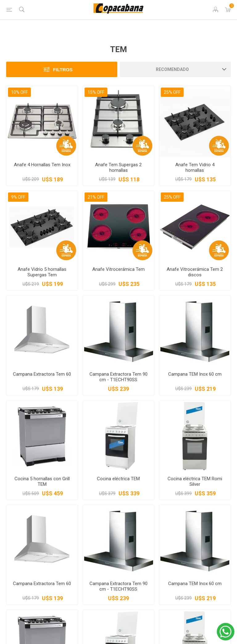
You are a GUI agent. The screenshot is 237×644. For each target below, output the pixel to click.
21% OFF (96, 197)
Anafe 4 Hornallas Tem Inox (42, 165)
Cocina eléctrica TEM (118, 479)
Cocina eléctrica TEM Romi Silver (195, 481)
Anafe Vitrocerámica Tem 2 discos (195, 272)
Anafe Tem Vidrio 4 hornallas (195, 167)
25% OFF (172, 92)
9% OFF (18, 197)
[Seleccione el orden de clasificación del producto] (175, 69)
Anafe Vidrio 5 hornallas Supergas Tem (42, 272)
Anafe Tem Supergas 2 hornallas (118, 167)
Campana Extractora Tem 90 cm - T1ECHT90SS (118, 377)
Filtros (63, 70)
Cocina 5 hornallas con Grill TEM (42, 481)
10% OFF (19, 92)
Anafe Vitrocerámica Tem (118, 269)
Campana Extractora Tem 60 (42, 374)
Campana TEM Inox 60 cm (195, 374)
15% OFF (96, 92)
